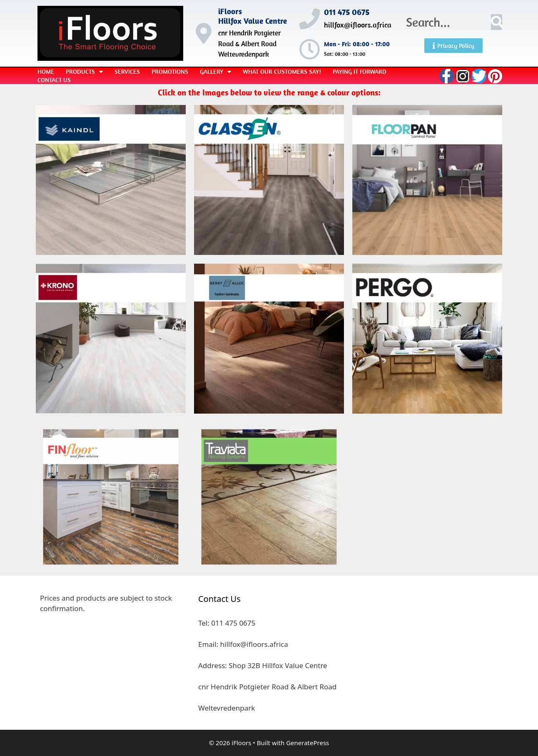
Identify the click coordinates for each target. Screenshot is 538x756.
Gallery (215, 72)
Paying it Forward (360, 71)
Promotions (170, 71)
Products (84, 72)
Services (127, 71)
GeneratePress (308, 743)
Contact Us (54, 80)
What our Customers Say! (282, 71)
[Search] (497, 22)
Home (46, 71)
